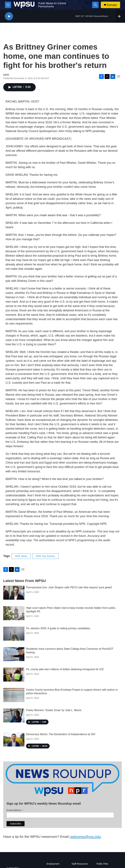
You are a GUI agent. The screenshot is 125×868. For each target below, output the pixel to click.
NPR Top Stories (45, 556)
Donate (112, 5)
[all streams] (120, 16)
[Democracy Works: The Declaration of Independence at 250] (14, 740)
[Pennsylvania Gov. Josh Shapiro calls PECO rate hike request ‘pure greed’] (14, 593)
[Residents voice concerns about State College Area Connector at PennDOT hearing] (14, 654)
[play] (9, 16)
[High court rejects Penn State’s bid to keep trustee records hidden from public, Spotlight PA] (14, 613)
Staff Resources (80, 864)
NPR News (21, 556)
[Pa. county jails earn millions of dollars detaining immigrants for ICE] (14, 675)
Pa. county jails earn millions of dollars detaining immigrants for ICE (65, 669)
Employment (53, 864)
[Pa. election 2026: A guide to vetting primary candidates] (14, 634)
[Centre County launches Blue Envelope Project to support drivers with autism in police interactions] (14, 695)
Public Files (102, 864)
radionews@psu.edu (85, 837)
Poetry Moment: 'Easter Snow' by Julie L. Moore (54, 710)
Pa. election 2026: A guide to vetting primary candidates (58, 628)
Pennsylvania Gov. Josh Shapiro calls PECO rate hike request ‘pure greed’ (69, 587)
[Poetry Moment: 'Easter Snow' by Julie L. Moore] (14, 715)
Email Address (15, 810)
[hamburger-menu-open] (8, 5)
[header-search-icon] (95, 5)
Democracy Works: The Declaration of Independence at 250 (61, 734)
